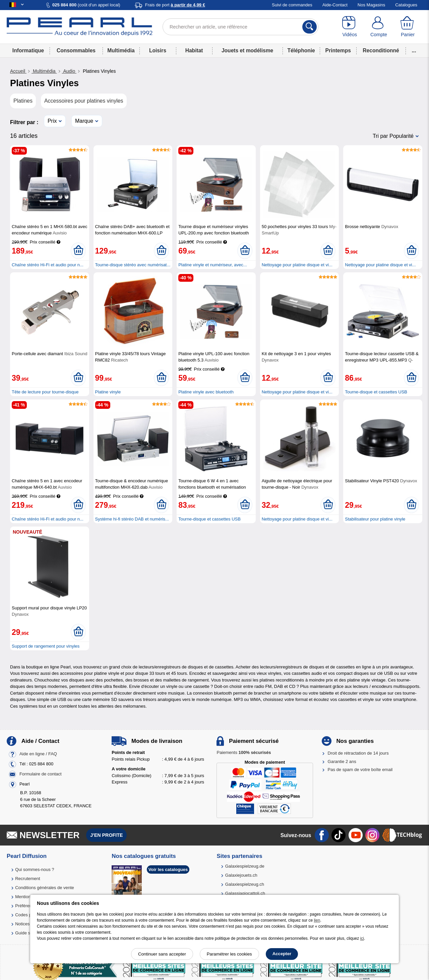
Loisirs (158, 50)
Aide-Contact (335, 5)
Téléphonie (301, 50)
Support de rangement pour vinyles (46, 646)
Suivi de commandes (292, 5)
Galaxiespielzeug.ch (245, 884)
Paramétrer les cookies (229, 954)
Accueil (18, 71)
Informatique (28, 50)
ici (362, 938)
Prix (52, 121)
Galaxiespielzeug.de (245, 866)
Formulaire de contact (41, 774)
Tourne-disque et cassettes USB (376, 392)
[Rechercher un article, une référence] (240, 27)
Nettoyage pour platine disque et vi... (297, 265)
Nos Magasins (371, 5)
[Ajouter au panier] (78, 251)
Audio (69, 71)
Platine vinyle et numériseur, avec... (213, 265)
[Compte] (379, 27)
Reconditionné (381, 50)
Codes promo (28, 915)
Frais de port (175, 5)
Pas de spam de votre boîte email (360, 770)
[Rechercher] (310, 27)
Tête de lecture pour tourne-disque (45, 392)
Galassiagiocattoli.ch (245, 893)
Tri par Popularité (393, 136)
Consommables (76, 50)
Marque (84, 121)
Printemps (338, 50)
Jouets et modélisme (247, 50)
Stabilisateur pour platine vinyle (375, 519)
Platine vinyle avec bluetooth (206, 392)
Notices (22, 924)
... (414, 50)
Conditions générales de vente (45, 888)
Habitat (194, 50)
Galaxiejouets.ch (241, 875)
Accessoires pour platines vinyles (84, 101)
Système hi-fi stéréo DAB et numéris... (132, 519)
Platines (23, 101)
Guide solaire (28, 933)
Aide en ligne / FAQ (38, 754)
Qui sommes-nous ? (35, 869)
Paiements (244, 752)
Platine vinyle (108, 392)
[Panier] (408, 27)
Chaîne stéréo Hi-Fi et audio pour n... (48, 265)
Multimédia (121, 50)
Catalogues (406, 5)
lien (317, 920)
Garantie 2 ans (342, 761)
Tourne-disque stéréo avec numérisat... (133, 265)
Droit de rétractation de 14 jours (358, 753)
